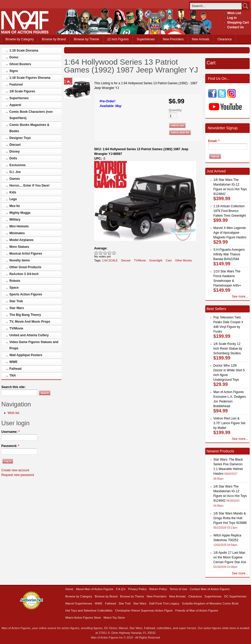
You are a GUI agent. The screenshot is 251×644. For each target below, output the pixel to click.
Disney (15, 152)
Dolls (13, 158)
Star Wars (17, 308)
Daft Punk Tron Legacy (164, 603)
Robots (15, 281)
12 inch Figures (118, 39)
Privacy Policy (137, 589)
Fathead (15, 369)
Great (110, 253)
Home (69, 589)
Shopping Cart (238, 23)
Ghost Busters (20, 64)
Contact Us (235, 27)
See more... (240, 296)
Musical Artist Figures (26, 254)
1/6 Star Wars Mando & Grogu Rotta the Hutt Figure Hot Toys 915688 (230, 518)
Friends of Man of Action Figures (197, 611)
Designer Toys (20, 138)
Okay (101, 253)
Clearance (224, 39)
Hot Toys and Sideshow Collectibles (89, 611)
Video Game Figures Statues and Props (34, 345)
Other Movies (184, 260)
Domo (14, 57)
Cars (169, 260)
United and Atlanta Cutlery (29, 335)
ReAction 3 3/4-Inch (24, 274)
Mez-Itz (15, 206)
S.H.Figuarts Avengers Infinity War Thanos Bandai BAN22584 (229, 254)
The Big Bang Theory (25, 315)
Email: (214, 141)
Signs (14, 71)
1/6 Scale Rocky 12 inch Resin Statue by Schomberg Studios (228, 349)
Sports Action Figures (26, 294)
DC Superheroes (235, 596)
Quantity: (176, 110)
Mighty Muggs (20, 213)
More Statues (19, 247)
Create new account (15, 470)
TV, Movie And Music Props (30, 322)
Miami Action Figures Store (83, 618)
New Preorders (173, 39)
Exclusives (18, 165)
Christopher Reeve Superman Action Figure (144, 611)
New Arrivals (201, 39)
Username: (10, 432)
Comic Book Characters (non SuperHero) (31, 115)
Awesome (114, 253)
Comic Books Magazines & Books (29, 128)
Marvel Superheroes (79, 603)
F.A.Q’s (121, 589)
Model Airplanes (21, 240)
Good (105, 253)
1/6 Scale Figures (22, 91)
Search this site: (13, 387)
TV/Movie (16, 328)
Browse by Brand (54, 39)
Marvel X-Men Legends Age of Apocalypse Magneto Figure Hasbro (230, 233)
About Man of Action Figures (95, 589)
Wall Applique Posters (26, 355)
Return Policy (158, 589)
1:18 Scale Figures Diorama (30, 78)
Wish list (13, 413)
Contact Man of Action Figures (210, 589)
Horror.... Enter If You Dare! (30, 186)
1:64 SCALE (110, 260)
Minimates (17, 233)
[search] (216, 6)
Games (15, 179)
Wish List (234, 13)
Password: (10, 446)
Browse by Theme (86, 39)
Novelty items (20, 260)
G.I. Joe (15, 172)
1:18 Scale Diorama (24, 51)
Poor (96, 253)
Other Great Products (25, 267)
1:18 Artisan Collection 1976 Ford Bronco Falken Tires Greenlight (230, 211)
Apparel (15, 105)
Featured (16, 85)
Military (15, 220)
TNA (13, 376)
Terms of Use (178, 589)
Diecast (15, 145)
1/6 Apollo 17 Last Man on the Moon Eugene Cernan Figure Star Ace (230, 557)
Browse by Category (20, 39)
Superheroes (146, 39)
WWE (13, 362)
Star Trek (16, 301)
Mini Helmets (19, 226)
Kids (13, 192)
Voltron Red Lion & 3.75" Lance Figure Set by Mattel (229, 423)
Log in (232, 18)
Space (14, 288)
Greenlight (156, 260)
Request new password (18, 475)
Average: (101, 248)
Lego (13, 199)
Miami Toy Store (114, 618)
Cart (211, 63)
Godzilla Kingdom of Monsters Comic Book (210, 603)
